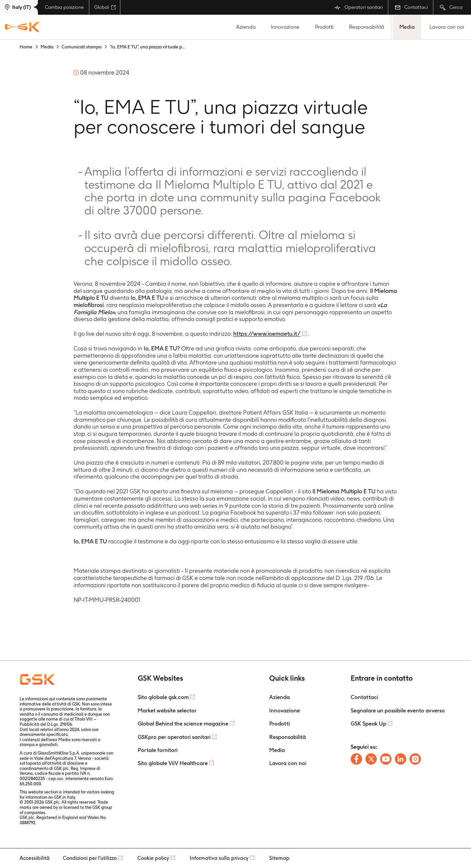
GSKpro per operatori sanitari (174, 737)
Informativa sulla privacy (219, 858)
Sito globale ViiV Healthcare (173, 763)
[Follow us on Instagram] (415, 759)
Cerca (451, 7)
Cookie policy (153, 858)
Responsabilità (367, 27)
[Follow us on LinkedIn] (401, 759)
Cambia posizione (64, 7)
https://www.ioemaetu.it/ (267, 334)
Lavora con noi (447, 27)
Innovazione (285, 27)
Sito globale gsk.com (163, 697)
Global (105, 7)
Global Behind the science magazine (183, 723)
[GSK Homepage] (22, 27)
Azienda (246, 27)
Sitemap (279, 858)
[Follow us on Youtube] (386, 759)
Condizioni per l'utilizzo (90, 858)
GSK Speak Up (368, 723)
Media (407, 27)
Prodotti (324, 27)
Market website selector (167, 710)
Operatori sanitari (358, 7)
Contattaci (411, 7)
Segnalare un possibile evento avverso (398, 710)
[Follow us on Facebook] (356, 759)
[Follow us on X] (371, 759)
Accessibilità (35, 858)
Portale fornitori (158, 750)
